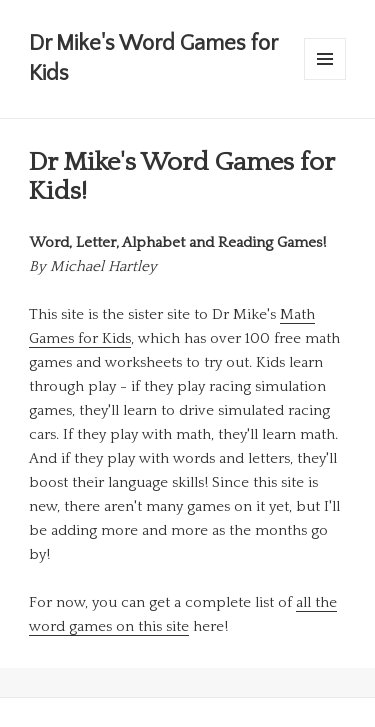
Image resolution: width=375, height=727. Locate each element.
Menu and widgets (325, 79)
